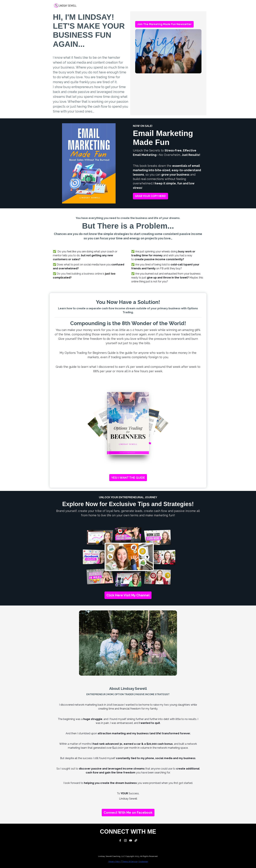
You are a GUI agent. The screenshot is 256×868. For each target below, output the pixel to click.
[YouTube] (131, 840)
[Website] (136, 840)
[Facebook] (120, 840)
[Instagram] (125, 840)
